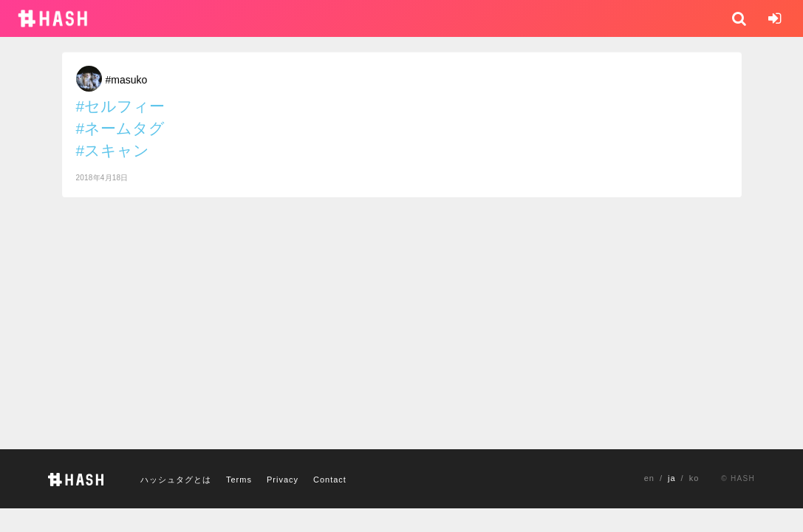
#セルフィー (121, 106)
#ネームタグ (121, 128)
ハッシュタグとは (176, 480)
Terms (239, 480)
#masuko (127, 80)
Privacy (283, 480)
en (649, 478)
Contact (330, 480)
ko (694, 478)
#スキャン (113, 150)
